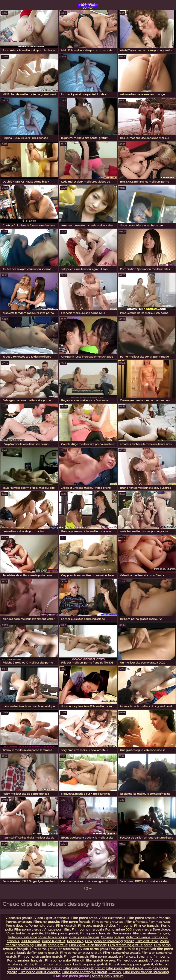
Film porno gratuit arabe (125, 968)
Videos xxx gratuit (19, 918)
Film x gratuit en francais (88, 945)
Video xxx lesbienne (22, 937)
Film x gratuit (66, 926)
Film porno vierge (28, 929)
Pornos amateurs (19, 922)
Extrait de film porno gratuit (37, 953)
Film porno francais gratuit (42, 968)
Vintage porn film (57, 929)
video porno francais (84, 937)
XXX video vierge (139, 929)
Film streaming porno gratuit (131, 964)
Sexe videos (162, 929)
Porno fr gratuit (54, 941)
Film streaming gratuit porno (130, 945)
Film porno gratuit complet (40, 972)
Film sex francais (76, 957)
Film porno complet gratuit (84, 968)
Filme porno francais (96, 933)
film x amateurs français (151, 933)
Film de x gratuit (136, 949)
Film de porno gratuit (51, 945)
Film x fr (78, 960)
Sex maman (122, 933)
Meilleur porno (88, 5)
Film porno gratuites (108, 922)
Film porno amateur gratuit (81, 953)
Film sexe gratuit (91, 926)
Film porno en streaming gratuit (109, 941)
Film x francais (136, 922)
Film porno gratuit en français (113, 957)
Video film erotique (53, 937)
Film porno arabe (84, 918)
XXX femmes (31, 941)
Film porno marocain (88, 929)
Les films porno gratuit (90, 964)
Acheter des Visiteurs (108, 976)
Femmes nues (159, 922)
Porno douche (16, 926)
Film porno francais (76, 922)
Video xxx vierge (138, 937)
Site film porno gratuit (61, 933)
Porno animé (115, 929)
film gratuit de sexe (101, 960)
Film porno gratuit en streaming (54, 949)
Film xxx (115, 972)
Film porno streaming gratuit (40, 957)
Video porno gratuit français (101, 949)
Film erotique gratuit (133, 960)
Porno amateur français (25, 960)
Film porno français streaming (146, 972)
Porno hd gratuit (42, 926)
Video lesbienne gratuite (25, 933)
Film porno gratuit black (53, 964)
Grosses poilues (113, 937)
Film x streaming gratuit (121, 953)
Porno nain (75, 941)
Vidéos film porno (119, 926)
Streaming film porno (153, 957)
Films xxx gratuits (46, 922)
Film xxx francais (147, 926)
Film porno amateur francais (149, 918)
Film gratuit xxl (147, 941)
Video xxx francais (112, 918)
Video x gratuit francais (52, 918)
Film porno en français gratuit (85, 972)
